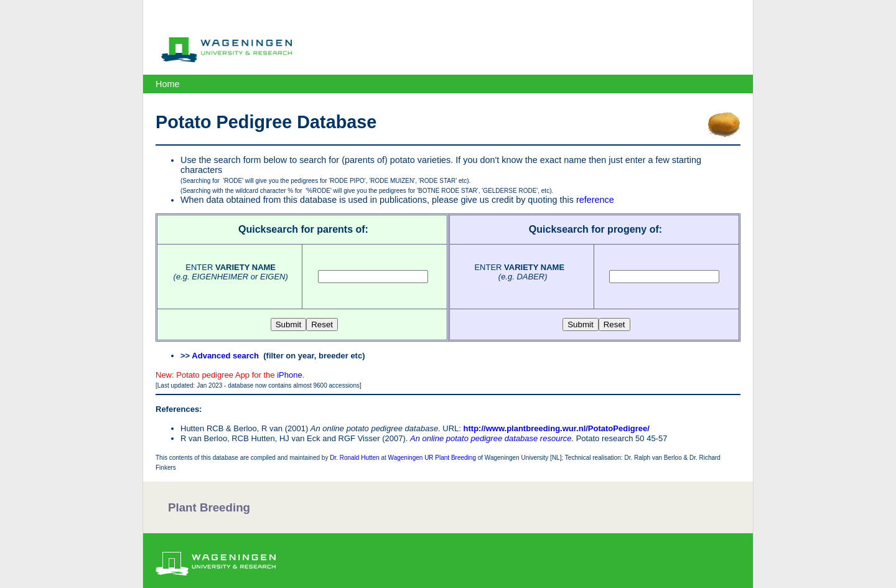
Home (167, 84)
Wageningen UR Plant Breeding (432, 458)
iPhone (289, 375)
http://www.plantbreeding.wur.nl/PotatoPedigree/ (557, 428)
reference (595, 200)
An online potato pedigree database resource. (492, 438)
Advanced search (225, 356)
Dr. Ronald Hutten (355, 458)
